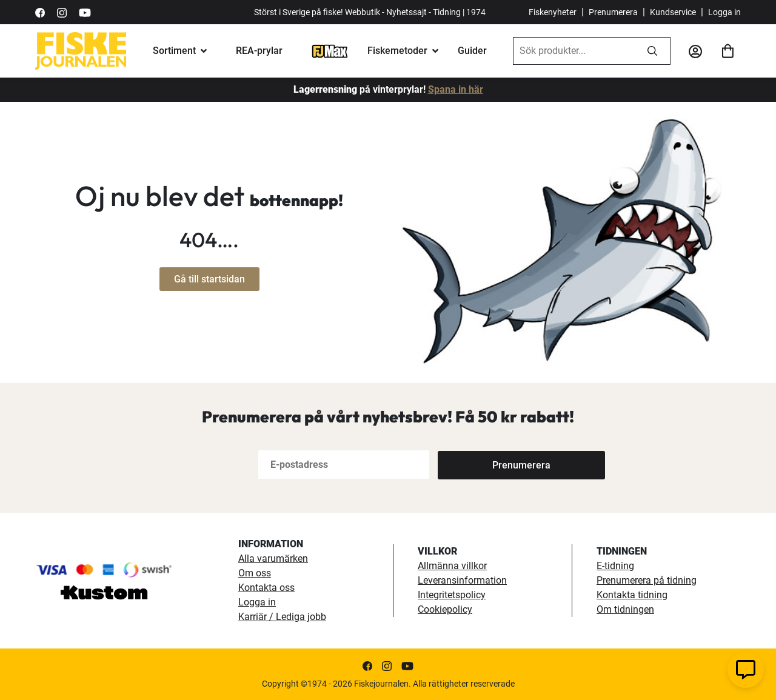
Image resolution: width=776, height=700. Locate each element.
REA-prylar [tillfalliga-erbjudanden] (259, 51)
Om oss (255, 573)
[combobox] (574, 51)
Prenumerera (613, 12)
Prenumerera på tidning (647, 580)
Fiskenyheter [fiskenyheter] (553, 12)
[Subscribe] (478, 465)
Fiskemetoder (397, 51)
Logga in (724, 12)
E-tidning (615, 566)
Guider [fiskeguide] (472, 51)
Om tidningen (625, 609)
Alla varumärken (273, 558)
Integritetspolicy (452, 595)
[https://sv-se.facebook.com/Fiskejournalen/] (40, 12)
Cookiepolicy (445, 609)
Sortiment (174, 51)
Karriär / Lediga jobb (282, 617)
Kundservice (673, 12)
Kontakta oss (266, 588)
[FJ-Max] (330, 51)
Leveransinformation (462, 580)
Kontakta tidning (632, 595)
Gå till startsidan (209, 279)
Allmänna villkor (452, 566)
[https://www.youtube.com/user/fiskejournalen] (85, 12)
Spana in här (456, 89)
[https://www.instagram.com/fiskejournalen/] (62, 12)
